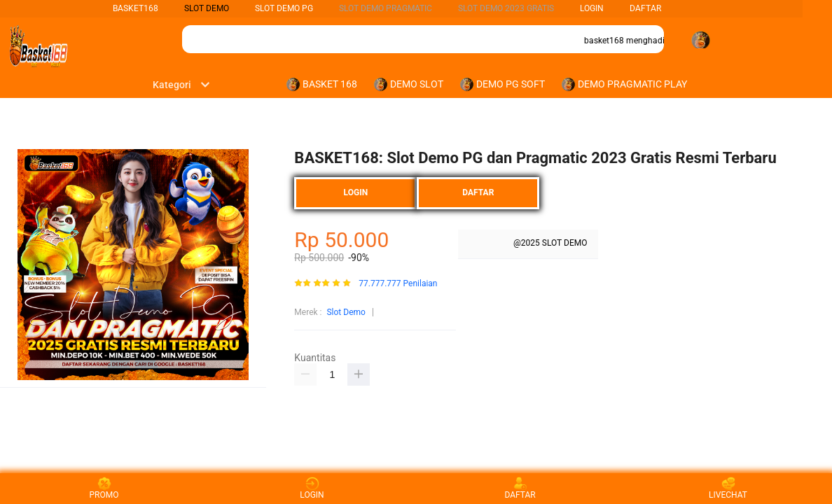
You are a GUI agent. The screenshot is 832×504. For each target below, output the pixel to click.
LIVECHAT (728, 488)
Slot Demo (346, 312)
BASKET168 (136, 8)
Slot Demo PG (284, 8)
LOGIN (592, 8)
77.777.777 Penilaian (398, 284)
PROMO (104, 488)
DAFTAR (645, 8)
